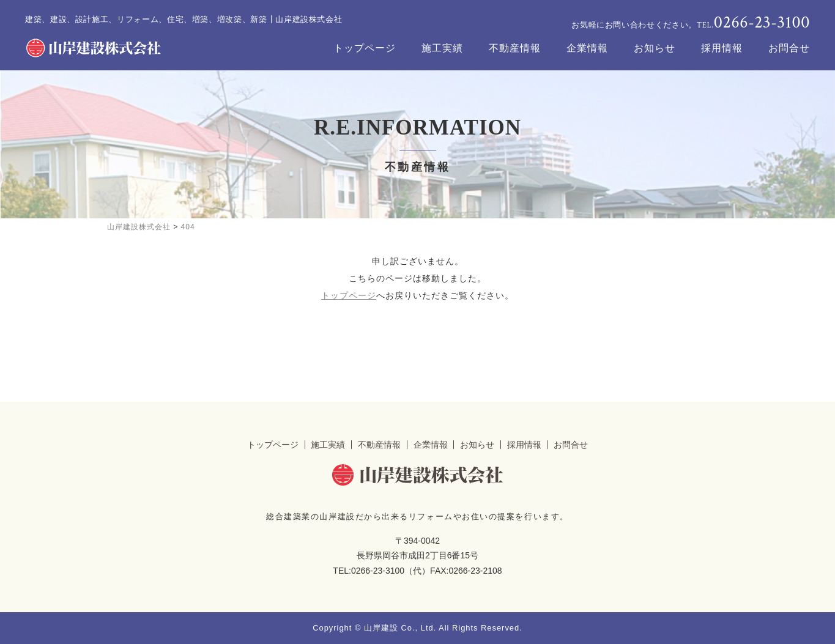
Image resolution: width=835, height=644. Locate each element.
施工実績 (442, 48)
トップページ (365, 48)
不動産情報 (515, 48)
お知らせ (655, 48)
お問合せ (789, 48)
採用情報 (722, 48)
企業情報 (587, 48)
